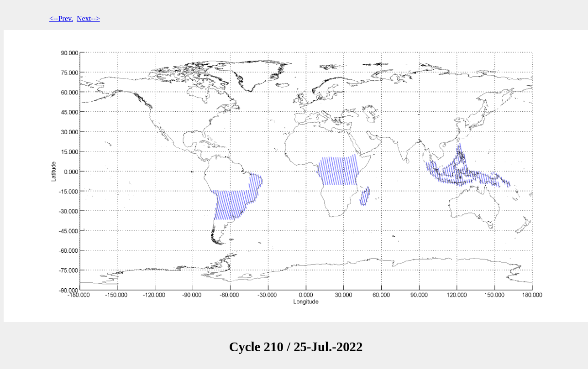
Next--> (88, 18)
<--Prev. (61, 18)
